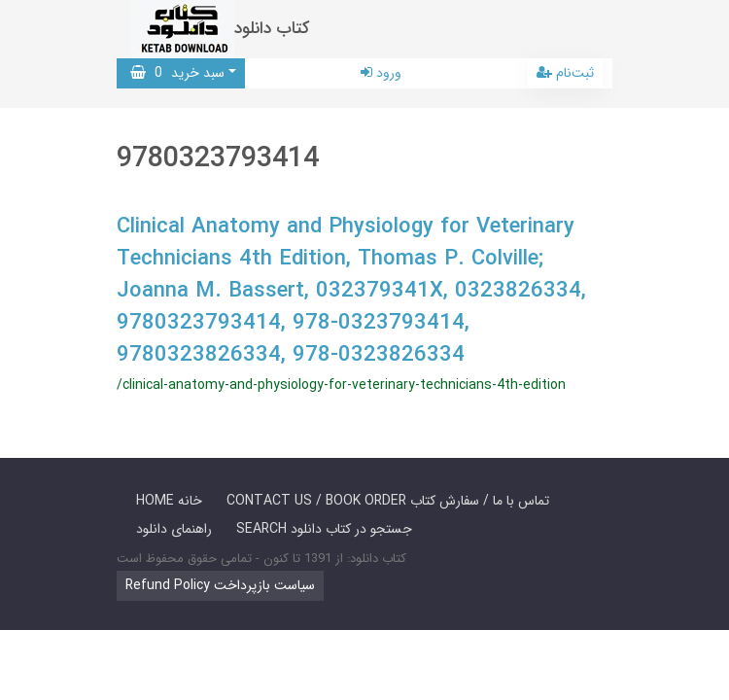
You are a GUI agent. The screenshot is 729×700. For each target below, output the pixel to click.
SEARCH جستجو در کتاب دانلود (324, 529)
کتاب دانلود (272, 29)
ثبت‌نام (565, 73)
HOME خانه (169, 501)
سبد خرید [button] (177, 73)
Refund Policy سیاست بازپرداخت (220, 585)
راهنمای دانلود (174, 529)
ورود (381, 73)
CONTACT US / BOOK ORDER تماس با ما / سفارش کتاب (388, 501)
